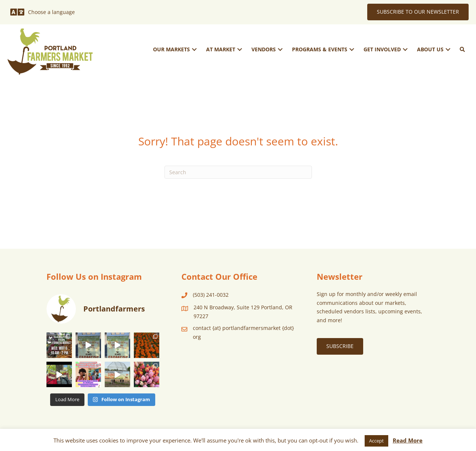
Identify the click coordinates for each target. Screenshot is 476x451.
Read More (408, 440)
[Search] (238, 172)
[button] (194, 49)
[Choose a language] (43, 12)
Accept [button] (376, 441)
